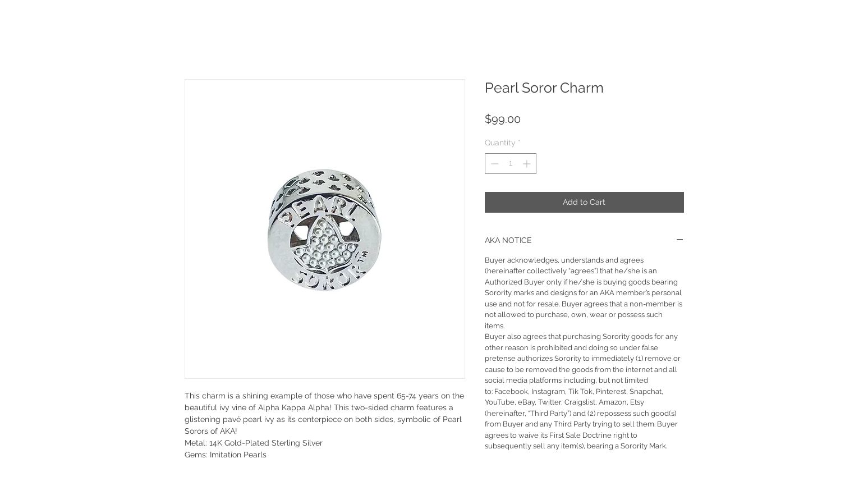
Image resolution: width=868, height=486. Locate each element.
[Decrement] (493, 164)
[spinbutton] (511, 164)
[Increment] (528, 164)
